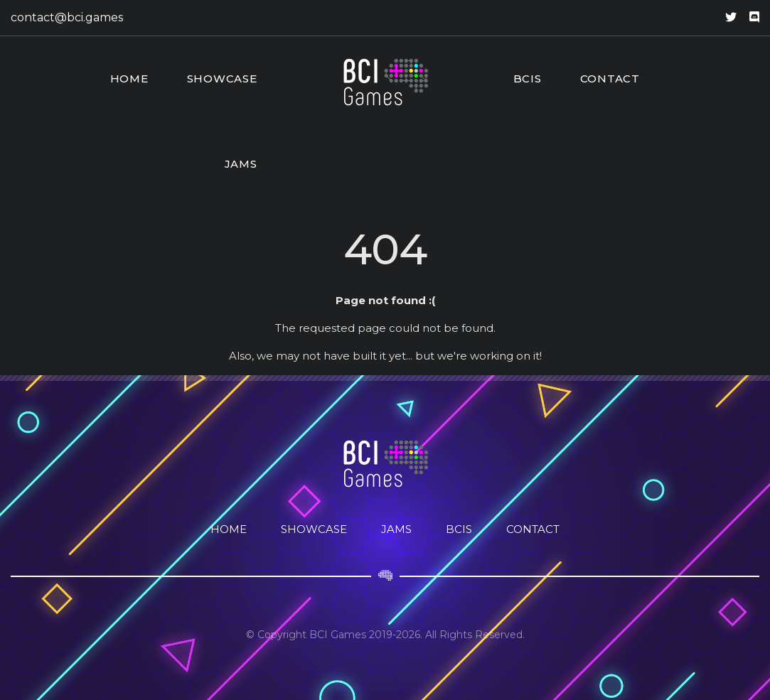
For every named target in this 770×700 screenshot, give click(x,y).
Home (129, 79)
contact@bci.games (67, 17)
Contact (610, 79)
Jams (241, 164)
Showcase (222, 79)
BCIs (528, 79)
